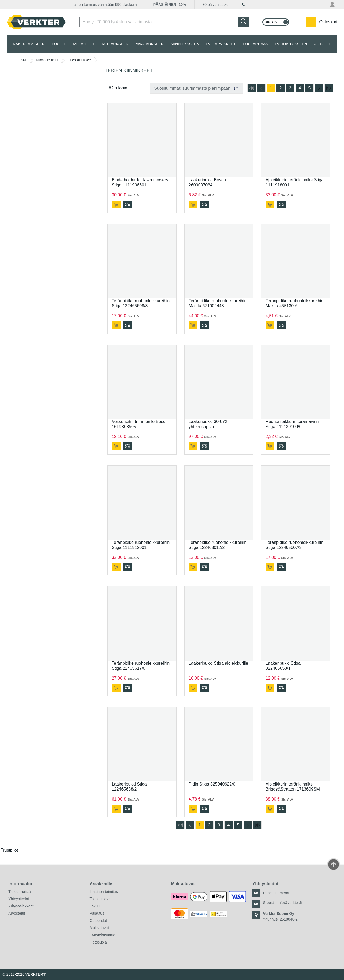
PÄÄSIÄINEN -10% (170, 5)
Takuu (95, 906)
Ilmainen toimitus (104, 892)
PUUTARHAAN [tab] (255, 44)
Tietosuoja (98, 942)
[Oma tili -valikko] (333, 5)
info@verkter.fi (290, 903)
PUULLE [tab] (59, 44)
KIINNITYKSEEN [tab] (185, 44)
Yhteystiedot (19, 899)
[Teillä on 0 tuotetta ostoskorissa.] (321, 22)
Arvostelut (17, 913)
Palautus (97, 913)
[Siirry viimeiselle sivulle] (329, 88)
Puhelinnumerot (276, 893)
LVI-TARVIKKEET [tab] (221, 44)
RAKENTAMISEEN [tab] (29, 44)
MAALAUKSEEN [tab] (150, 44)
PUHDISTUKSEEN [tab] (291, 44)
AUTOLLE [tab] (323, 44)
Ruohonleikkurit (47, 60)
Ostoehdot (98, 921)
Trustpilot (9, 850)
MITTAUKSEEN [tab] (115, 44)
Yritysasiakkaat (21, 906)
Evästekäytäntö (103, 935)
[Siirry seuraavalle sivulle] (319, 88)
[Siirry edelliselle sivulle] (261, 88)
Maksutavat (99, 928)
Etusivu (22, 60)
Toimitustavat (101, 899)
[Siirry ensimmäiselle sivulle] (252, 88)
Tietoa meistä (20, 892)
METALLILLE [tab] (84, 44)
